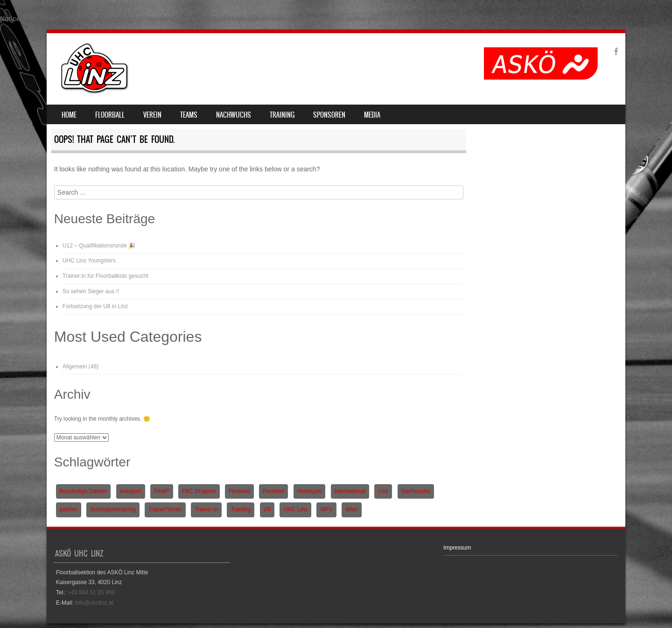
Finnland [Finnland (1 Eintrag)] (239, 491)
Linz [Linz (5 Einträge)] (383, 491)
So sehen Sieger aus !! (91, 291)
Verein (152, 115)
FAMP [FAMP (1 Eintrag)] (162, 491)
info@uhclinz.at (94, 603)
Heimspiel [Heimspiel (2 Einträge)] (310, 491)
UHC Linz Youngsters (89, 261)
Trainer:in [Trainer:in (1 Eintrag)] (206, 509)
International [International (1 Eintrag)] (350, 491)
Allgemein (75, 367)
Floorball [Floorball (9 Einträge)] (273, 491)
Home (69, 115)
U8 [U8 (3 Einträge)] (267, 509)
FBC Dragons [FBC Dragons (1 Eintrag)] (199, 491)
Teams (189, 115)
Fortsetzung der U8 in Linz (95, 306)
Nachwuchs (234, 115)
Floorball (110, 115)
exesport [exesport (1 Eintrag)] (131, 491)
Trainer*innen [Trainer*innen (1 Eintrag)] (165, 509)
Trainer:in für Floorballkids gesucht (105, 276)
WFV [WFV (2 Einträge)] (326, 509)
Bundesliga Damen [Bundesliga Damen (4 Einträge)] (83, 491)
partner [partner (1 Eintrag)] (69, 509)
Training (282, 115)
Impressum (457, 548)
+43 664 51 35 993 (91, 593)
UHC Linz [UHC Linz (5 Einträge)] (295, 509)
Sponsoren (329, 115)
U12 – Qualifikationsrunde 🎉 (99, 246)
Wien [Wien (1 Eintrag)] (352, 509)
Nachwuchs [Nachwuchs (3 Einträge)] (416, 491)
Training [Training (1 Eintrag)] (241, 509)
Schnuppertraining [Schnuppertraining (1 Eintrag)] (113, 509)
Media (372, 115)
